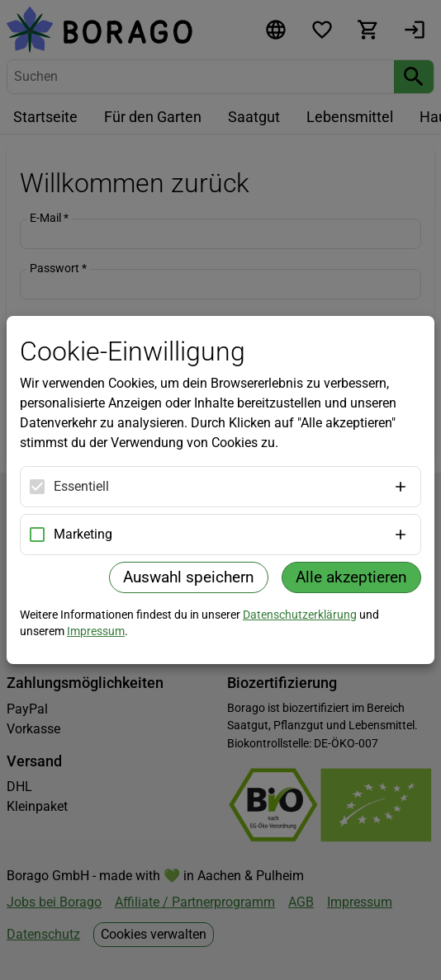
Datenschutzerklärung (300, 615)
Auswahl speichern (189, 577)
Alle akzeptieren (351, 577)
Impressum (96, 631)
